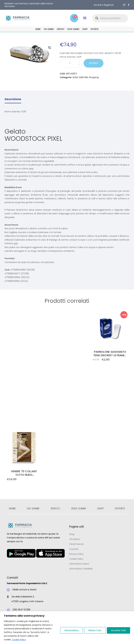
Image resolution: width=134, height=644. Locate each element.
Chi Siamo (75, 539)
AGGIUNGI (94, 63)
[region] (67, 628)
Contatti (74, 549)
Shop (72, 534)
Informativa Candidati (81, 569)
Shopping (94, 77)
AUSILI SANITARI (80, 77)
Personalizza (71, 630)
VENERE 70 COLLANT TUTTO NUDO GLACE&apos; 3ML (24, 473)
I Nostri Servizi (76, 544)
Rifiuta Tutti (95, 630)
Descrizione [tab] (13, 99)
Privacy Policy (76, 554)
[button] (85, 18)
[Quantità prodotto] (71, 63)
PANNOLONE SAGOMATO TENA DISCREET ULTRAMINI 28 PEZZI (110, 354)
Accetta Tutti (118, 630)
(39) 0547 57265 (21, 610)
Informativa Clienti (79, 564)
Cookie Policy (19, 640)
